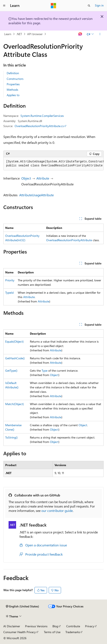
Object (26, 178)
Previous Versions (36, 626)
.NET (19, 34)
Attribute (43, 178)
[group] (53, 164)
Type (45, 370)
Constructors (15, 79)
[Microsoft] (53, 6)
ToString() (11, 437)
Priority (10, 280)
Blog (55, 626)
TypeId (9, 293)
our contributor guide (57, 511)
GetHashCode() (15, 358)
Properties (13, 84)
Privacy (90, 626)
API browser (35, 34)
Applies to (13, 95)
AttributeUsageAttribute (36, 195)
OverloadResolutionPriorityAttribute (69, 240)
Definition (13, 73)
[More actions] (100, 34)
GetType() (11, 370)
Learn (8, 34)
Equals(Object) (14, 341)
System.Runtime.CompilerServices (42, 116)
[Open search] (89, 6)
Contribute (73, 626)
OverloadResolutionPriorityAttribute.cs (39, 126)
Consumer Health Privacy (20, 632)
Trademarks (73, 632)
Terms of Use (52, 632)
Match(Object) (15, 404)
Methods (12, 90)
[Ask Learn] (80, 34)
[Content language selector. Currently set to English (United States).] (22, 606)
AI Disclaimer (12, 626)
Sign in (99, 5)
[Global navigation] (4, 6)
